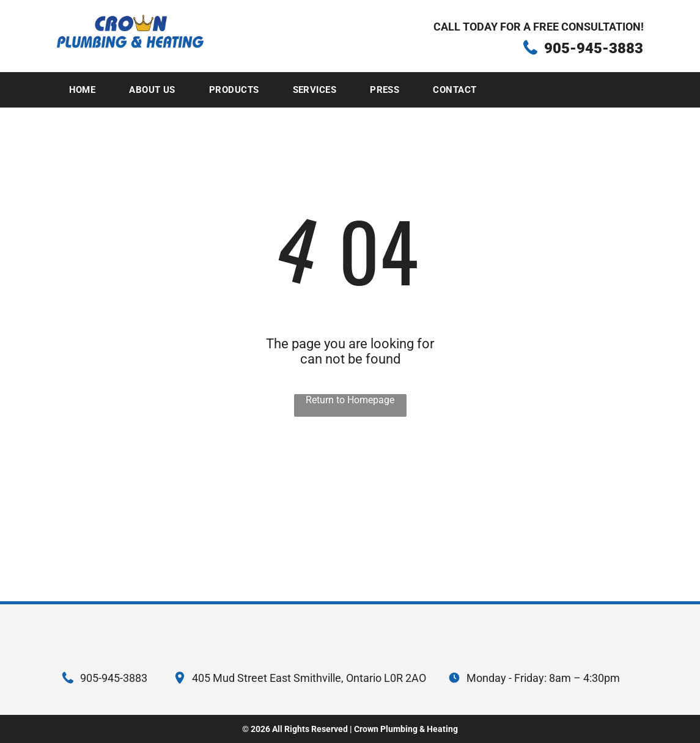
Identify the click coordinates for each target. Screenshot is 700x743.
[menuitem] (87, 90)
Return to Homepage (350, 400)
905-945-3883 (594, 48)
